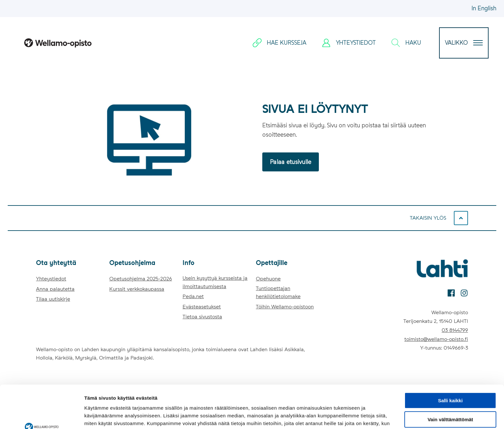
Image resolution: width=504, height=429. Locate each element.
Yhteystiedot (51, 279)
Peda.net (193, 296)
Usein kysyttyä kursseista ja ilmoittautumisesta (215, 282)
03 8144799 (455, 330)
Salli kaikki (450, 360)
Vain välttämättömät (450, 379)
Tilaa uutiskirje (53, 299)
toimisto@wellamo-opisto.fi (436, 339)
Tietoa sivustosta (202, 317)
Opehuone (268, 279)
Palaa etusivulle (291, 162)
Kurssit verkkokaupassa (137, 289)
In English (484, 8)
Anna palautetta (55, 289)
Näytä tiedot (98, 416)
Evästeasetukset (202, 307)
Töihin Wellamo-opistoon (285, 307)
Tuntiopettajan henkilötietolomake (278, 292)
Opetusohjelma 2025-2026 (141, 279)
